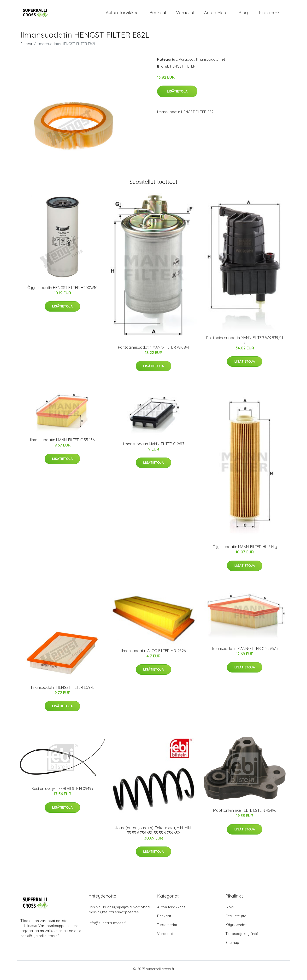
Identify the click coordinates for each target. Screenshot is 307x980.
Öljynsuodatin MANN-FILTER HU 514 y (245, 550)
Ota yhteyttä (236, 919)
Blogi (244, 14)
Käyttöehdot (236, 928)
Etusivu (26, 47)
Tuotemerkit (270, 14)
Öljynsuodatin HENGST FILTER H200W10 (62, 290)
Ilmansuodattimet (211, 62)
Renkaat (158, 14)
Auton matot (217, 14)
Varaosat (185, 14)
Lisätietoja (177, 94)
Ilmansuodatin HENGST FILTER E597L (62, 690)
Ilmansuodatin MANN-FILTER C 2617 (154, 447)
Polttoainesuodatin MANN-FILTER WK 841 (154, 350)
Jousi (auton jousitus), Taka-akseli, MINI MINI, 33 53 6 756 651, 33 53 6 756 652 (153, 833)
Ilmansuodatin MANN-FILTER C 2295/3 (245, 651)
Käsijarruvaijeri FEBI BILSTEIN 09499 (62, 791)
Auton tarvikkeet (123, 14)
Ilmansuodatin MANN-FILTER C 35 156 (62, 443)
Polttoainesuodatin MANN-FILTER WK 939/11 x (245, 343)
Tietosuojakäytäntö (242, 937)
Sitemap (232, 945)
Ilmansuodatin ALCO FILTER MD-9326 (153, 654)
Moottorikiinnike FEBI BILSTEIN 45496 (245, 813)
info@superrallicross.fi (108, 926)
